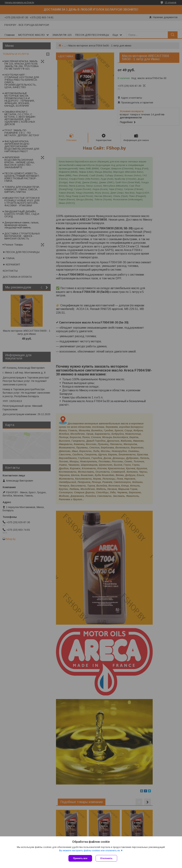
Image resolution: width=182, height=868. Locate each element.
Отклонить (106, 858)
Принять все (80, 858)
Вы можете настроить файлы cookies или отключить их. (90, 850)
